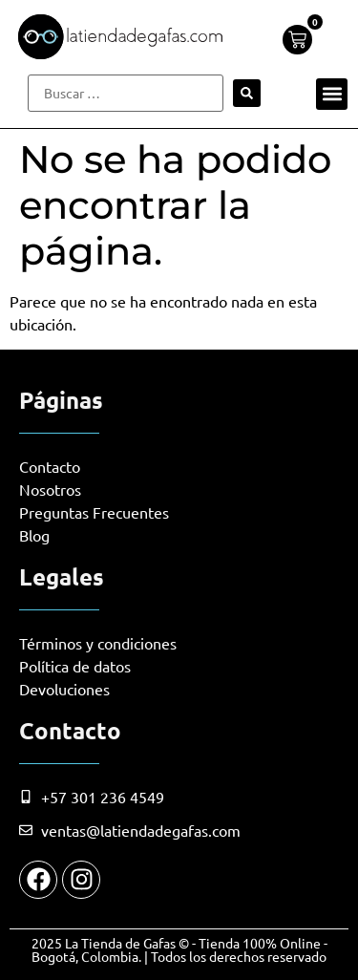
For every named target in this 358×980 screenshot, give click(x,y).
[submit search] (247, 93)
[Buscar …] (126, 93)
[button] (332, 94)
